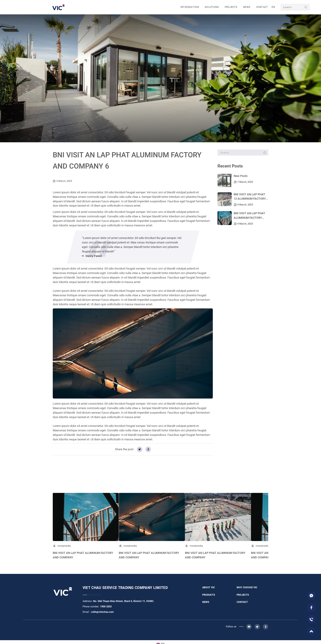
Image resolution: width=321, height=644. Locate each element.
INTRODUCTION (190, 7)
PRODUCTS (209, 595)
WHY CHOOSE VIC (247, 587)
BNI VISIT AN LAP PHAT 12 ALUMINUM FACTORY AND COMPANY (250, 199)
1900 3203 (106, 607)
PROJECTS (231, 7)
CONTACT (262, 7)
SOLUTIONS (212, 7)
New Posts (241, 176)
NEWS (247, 7)
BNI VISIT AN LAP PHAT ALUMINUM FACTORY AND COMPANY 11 (249, 218)
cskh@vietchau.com (102, 612)
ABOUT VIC (209, 587)
